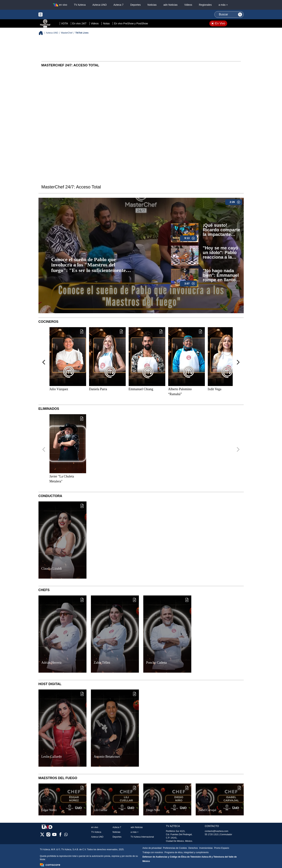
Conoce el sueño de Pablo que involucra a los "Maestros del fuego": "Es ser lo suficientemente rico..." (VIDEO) (89, 265)
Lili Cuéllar (101, 810)
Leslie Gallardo (52, 757)
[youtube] (54, 836)
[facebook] (60, 836)
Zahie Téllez (102, 663)
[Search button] (240, 14)
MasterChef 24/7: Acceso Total (71, 187)
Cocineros (48, 322)
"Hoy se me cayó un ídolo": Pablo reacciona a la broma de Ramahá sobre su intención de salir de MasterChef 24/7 (221, 253)
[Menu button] (53, 14)
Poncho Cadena (156, 663)
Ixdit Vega (215, 389)
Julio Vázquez (59, 389)
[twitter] (42, 836)
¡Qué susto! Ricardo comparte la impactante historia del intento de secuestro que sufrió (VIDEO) (222, 230)
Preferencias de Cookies (175, 848)
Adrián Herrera (51, 663)
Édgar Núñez (49, 810)
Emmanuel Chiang (141, 389)
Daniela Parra (98, 389)
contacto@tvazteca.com (217, 831)
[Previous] (44, 362)
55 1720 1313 (212, 834)
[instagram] (48, 836)
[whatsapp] (66, 835)
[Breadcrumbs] (42, 33)
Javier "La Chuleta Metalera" (62, 479)
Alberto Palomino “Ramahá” (180, 392)
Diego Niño (153, 810)
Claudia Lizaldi (52, 569)
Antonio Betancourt (107, 757)
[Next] (238, 362)
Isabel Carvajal (207, 810)
